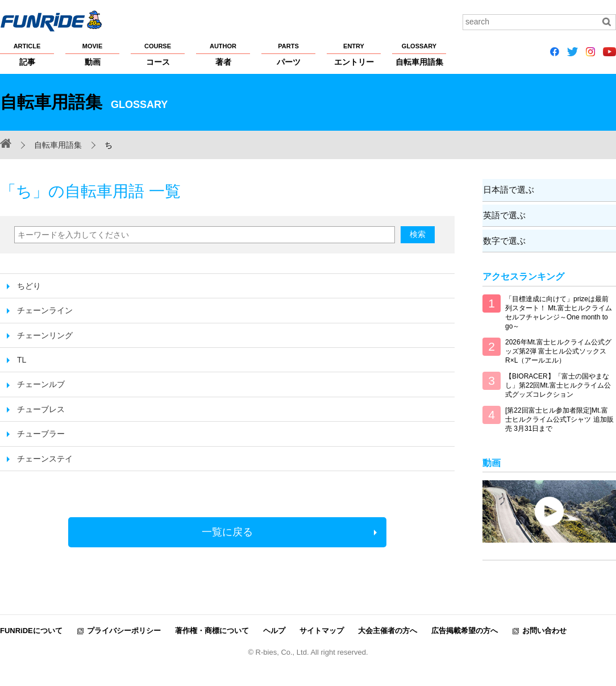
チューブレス (41, 409)
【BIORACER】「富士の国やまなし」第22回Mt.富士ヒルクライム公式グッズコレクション (558, 384)
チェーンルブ (41, 384)
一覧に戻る (227, 532)
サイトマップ (322, 629)
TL (22, 360)
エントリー (354, 54)
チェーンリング (45, 335)
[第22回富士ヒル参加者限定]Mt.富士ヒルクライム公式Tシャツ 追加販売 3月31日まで (559, 418)
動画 (92, 54)
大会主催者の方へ (388, 629)
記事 (27, 54)
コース (158, 54)
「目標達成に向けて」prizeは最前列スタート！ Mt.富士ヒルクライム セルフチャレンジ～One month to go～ (559, 311)
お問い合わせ (544, 629)
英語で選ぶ (504, 215)
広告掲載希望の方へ (465, 629)
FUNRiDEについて (31, 629)
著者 (223, 54)
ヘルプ (274, 629)
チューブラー (41, 434)
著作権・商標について (212, 629)
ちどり (29, 286)
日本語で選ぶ (508, 190)
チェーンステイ (45, 459)
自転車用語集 (419, 54)
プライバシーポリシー (124, 629)
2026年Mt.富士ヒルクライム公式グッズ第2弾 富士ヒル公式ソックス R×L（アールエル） (558, 350)
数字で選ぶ (504, 240)
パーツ (288, 54)
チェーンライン (45, 310)
